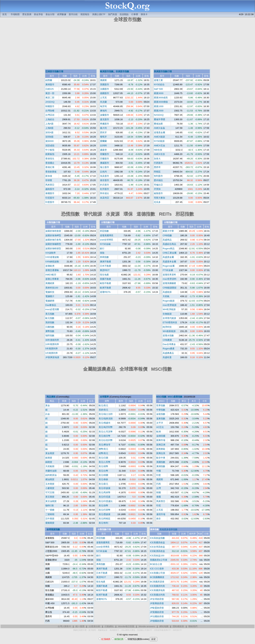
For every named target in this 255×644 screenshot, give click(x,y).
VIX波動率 (51, 253)
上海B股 (50, 128)
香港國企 (50, 163)
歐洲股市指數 (107, 71)
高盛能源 (167, 292)
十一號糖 (50, 510)
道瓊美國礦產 (169, 283)
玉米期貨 (50, 484)
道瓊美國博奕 (107, 235)
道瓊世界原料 (169, 275)
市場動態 (15, 14)
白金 (48, 414)
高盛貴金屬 (168, 257)
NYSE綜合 (159, 84)
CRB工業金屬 (170, 253)
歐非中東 (161, 458)
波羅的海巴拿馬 (53, 240)
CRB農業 (167, 340)
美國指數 (161, 462)
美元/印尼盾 (105, 497)
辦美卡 (144, 14)
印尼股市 (50, 198)
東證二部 (50, 98)
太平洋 (160, 423)
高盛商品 (167, 240)
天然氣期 (50, 466)
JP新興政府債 (157, 603)
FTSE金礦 (168, 270)
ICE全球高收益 (157, 547)
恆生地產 (104, 275)
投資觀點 (124, 14)
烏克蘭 (103, 102)
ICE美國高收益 (157, 542)
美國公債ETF (99, 14)
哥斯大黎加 (159, 198)
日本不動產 (105, 266)
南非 (159, 519)
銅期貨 (49, 462)
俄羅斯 (103, 80)
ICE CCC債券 (157, 569)
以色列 (103, 172)
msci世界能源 (169, 305)
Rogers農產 (169, 349)
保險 (102, 253)
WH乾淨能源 (169, 309)
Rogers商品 (169, 249)
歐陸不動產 (105, 283)
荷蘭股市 (105, 154)
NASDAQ (159, 115)
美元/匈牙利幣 (106, 427)
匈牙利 (103, 106)
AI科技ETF (177, 630)
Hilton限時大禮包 (128, 630)
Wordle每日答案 (126, 626)
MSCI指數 (161, 397)
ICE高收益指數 (157, 538)
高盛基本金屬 (169, 262)
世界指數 (161, 405)
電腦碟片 (50, 296)
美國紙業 (50, 283)
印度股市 (50, 202)
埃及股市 (105, 176)
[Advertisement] (128, 46)
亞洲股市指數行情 (54, 71)
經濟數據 (62, 14)
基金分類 (50, 14)
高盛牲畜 (167, 357)
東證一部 (50, 93)
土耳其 (103, 98)
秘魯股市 (158, 193)
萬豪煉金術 (103, 630)
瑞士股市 (105, 167)
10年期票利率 (52, 344)
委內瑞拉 (158, 180)
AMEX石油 (159, 146)
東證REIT (105, 270)
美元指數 (50, 314)
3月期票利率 (52, 353)
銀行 (102, 249)
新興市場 (161, 440)
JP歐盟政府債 (157, 608)
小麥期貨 (50, 488)
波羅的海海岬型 (53, 235)
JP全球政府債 (157, 599)
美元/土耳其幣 (106, 432)
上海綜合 (50, 119)
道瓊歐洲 (50, 266)
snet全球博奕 (107, 240)
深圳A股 (50, 132)
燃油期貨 (50, 479)
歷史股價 (27, 14)
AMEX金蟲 (159, 128)
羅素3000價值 (161, 102)
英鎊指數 (50, 322)
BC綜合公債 (156, 564)
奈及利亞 (105, 198)
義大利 (103, 128)
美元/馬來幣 (105, 492)
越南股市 (50, 189)
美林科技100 (52, 288)
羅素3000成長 (161, 98)
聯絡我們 (193, 626)
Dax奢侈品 (51, 305)
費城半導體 (159, 119)
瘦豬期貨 (50, 523)
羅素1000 (159, 106)
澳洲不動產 (105, 262)
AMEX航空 (51, 275)
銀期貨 (49, 458)
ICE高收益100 (157, 556)
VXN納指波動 (52, 262)
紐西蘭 (49, 80)
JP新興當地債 (52, 357)
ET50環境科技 (170, 322)
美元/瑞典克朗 (106, 419)
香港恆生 (50, 159)
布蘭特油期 (51, 471)
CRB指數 (167, 235)
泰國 (159, 497)
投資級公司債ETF (145, 630)
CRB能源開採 (170, 288)
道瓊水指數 (168, 335)
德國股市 (105, 93)
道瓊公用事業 (52, 279)
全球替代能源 (169, 318)
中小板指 (50, 150)
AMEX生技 (159, 154)
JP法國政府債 (157, 616)
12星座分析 (95, 626)
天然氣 (166, 296)
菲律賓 (49, 180)
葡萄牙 (103, 137)
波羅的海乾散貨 (53, 231)
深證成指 (50, 146)
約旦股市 (105, 185)
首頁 (4, 14)
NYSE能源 (159, 141)
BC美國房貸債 (157, 582)
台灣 (159, 488)
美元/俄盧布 (105, 423)
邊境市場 (161, 514)
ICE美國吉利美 (157, 595)
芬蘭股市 (105, 159)
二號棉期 (50, 514)
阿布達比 (105, 193)
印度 (159, 475)
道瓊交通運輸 (52, 270)
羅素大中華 (168, 231)
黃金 (48, 405)
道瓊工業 (158, 80)
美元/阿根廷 (105, 519)
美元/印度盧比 (106, 501)
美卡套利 (92, 630)
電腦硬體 (50, 301)
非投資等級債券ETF (162, 630)
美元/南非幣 (105, 436)
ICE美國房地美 (157, 590)
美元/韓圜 (104, 475)
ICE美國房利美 (157, 586)
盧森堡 (103, 150)
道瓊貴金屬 (159, 132)
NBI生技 (158, 150)
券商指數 (104, 257)
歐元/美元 (104, 405)
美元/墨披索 (105, 514)
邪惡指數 (104, 231)
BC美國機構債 (157, 577)
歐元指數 (50, 318)
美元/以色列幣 (106, 440)
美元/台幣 (104, 471)
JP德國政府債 (157, 621)
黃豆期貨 (50, 497)
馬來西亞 (50, 185)
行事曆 (135, 14)
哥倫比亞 (158, 185)
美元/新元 (104, 484)
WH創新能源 (169, 331)
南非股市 (105, 180)
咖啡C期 (50, 506)
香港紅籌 (50, 167)
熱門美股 (113, 14)
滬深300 (50, 141)
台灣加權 (50, 111)
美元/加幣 (104, 506)
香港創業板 (51, 172)
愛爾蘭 (103, 141)
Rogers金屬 (169, 266)
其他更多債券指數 (169, 529)
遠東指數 (161, 419)
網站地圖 (164, 626)
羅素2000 (159, 111)
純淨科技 (167, 327)
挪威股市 (105, 163)
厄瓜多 (157, 202)
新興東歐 (161, 449)
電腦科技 (50, 292)
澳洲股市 (50, 84)
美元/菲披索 (105, 488)
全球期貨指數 (53, 529)
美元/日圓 (104, 458)
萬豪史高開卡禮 (80, 630)
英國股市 (105, 84)
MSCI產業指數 (175, 397)
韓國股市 (50, 106)
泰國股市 (50, 193)
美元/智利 (104, 523)
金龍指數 (161, 414)
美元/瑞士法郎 (106, 414)
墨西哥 (157, 167)
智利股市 (158, 176)
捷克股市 (105, 119)
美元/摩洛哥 (105, 445)
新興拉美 (161, 453)
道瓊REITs (105, 292)
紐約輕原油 (51, 475)
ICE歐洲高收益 (157, 551)
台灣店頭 (50, 115)
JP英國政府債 (157, 612)
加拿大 (157, 159)
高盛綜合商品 (169, 244)
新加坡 (49, 176)
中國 (159, 471)
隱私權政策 (178, 626)
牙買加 (157, 189)
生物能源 (167, 314)
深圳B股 (50, 137)
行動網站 (109, 626)
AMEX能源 (159, 137)
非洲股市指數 (122, 71)
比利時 (103, 146)
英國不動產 (105, 279)
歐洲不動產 (105, 288)
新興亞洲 (161, 445)
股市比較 (73, 14)
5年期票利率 (52, 349)
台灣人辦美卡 (64, 626)
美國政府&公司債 (159, 560)
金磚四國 (161, 436)
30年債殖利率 (52, 340)
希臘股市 (105, 124)
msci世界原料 (169, 279)
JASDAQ (50, 102)
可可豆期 (50, 492)
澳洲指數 (161, 466)
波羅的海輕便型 (53, 249)
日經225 (50, 89)
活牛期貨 (50, 519)
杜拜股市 (105, 189)
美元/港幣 (104, 466)
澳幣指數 (50, 331)
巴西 (159, 484)
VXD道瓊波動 (52, 257)
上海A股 (50, 124)
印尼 (159, 506)
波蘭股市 (105, 115)
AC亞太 (160, 427)
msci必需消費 (52, 309)
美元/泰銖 (104, 479)
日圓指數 (50, 327)
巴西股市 (158, 163)
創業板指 (50, 154)
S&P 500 (158, 89)
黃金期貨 (50, 453)
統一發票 (80, 626)
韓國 (159, 492)
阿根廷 (157, 172)
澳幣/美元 (104, 449)
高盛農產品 (168, 353)
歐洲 (159, 432)
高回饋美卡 (114, 630)
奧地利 (103, 111)
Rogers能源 (169, 301)
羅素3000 (159, 93)
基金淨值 (38, 14)
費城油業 (158, 124)
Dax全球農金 (169, 344)
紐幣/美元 (104, 453)
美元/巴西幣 (105, 510)
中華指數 (161, 410)
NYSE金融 (105, 244)
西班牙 (103, 132)
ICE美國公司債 (157, 573)
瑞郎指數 (50, 335)
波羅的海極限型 (53, 244)
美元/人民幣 (105, 462)
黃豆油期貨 (51, 501)
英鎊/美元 (104, 410)
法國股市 (105, 89)
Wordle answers (147, 626)
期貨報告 (85, 14)
